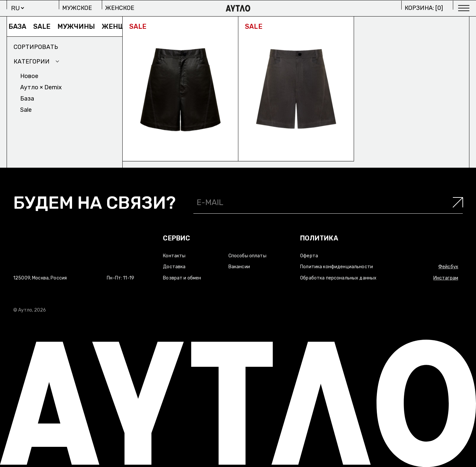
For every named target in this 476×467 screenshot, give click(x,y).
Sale (45, 26)
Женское (120, 8)
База (20, 26)
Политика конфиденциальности (337, 267)
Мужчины (79, 26)
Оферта (309, 256)
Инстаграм (446, 278)
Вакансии (239, 267)
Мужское (77, 8)
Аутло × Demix (41, 87)
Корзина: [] (424, 8)
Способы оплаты (247, 256)
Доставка (174, 267)
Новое (29, 76)
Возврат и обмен (182, 278)
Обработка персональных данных (338, 278)
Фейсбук (448, 267)
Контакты (174, 256)
